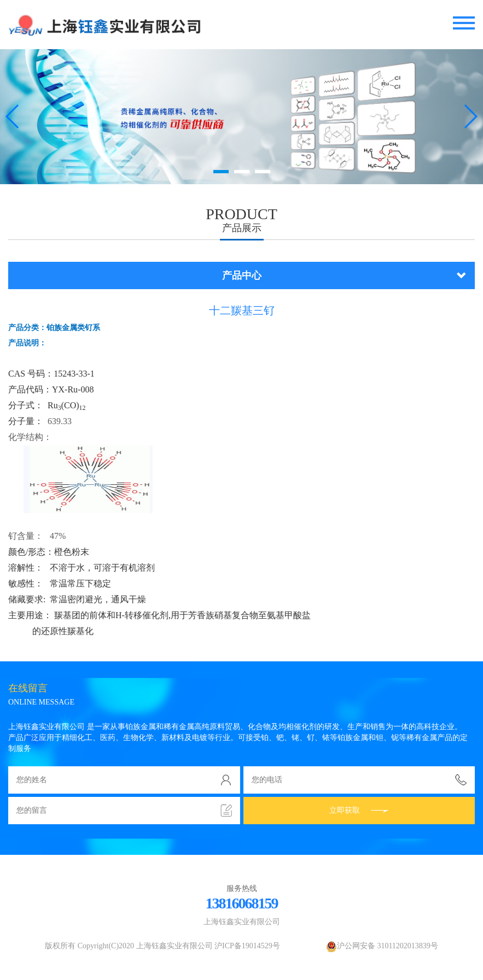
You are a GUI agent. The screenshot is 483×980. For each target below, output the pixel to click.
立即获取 (359, 810)
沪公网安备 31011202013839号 (382, 946)
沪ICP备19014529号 (247, 946)
